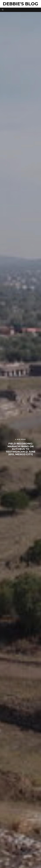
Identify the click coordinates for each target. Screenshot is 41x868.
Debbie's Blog (20, 4)
